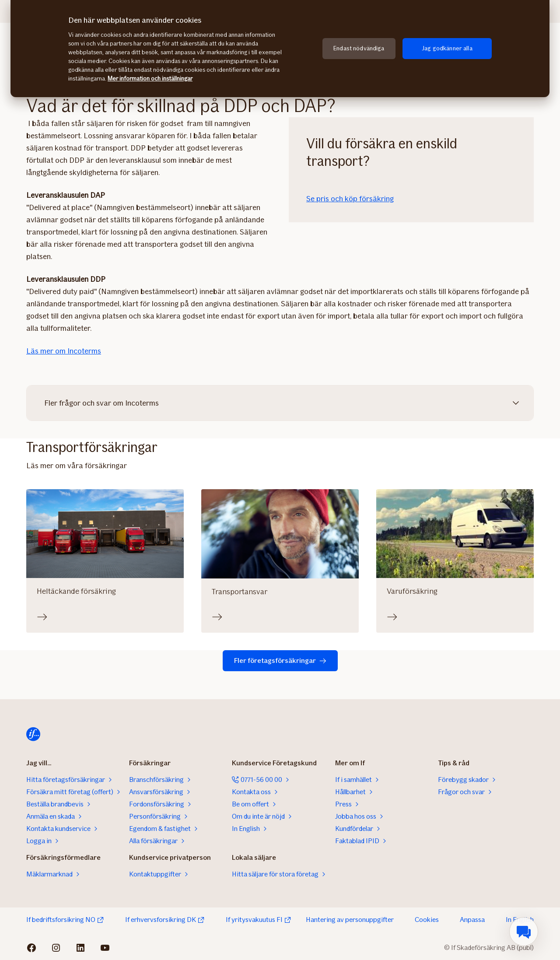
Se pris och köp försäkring (350, 199)
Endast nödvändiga (359, 48)
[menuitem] (524, 932)
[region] (280, 49)
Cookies (427, 920)
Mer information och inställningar (150, 79)
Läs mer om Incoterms (64, 351)
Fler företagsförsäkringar (280, 660)
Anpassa (472, 920)
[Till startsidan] (33, 734)
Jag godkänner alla (447, 48)
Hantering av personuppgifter (350, 920)
